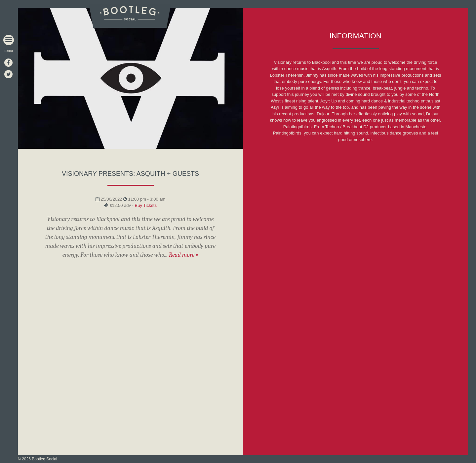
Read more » (184, 255)
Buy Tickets (146, 205)
